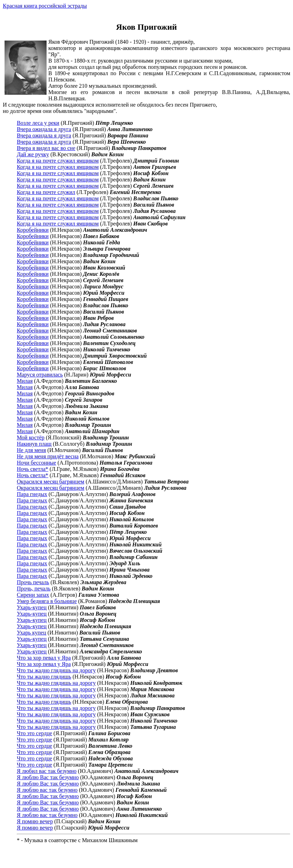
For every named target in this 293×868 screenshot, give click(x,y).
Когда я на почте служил (46, 192)
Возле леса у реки (38, 123)
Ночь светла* (33, 469)
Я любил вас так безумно (47, 771)
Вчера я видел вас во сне (46, 148)
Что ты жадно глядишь (44, 677)
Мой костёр (31, 437)
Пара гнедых (32, 494)
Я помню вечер (35, 821)
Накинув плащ (34, 444)
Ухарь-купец (32, 607)
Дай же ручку (33, 154)
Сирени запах (33, 595)
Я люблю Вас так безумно (48, 777)
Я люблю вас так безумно (47, 790)
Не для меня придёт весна (48, 456)
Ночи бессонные (36, 463)
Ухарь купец (32, 633)
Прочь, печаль (34, 589)
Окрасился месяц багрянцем (51, 482)
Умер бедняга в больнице (47, 601)
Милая (25, 381)
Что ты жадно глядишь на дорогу (56, 670)
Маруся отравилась (40, 375)
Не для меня (31, 450)
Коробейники (33, 230)
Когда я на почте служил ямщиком (58, 161)
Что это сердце (34, 733)
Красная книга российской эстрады (45, 6)
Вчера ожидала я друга (44, 129)
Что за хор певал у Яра (44, 658)
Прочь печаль (33, 582)
